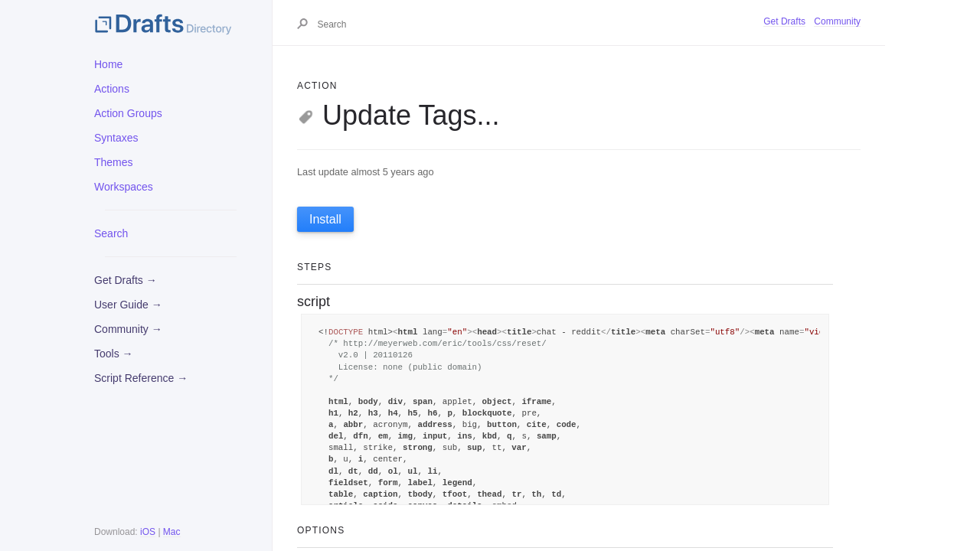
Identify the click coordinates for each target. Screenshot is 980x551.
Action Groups (128, 113)
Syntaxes (116, 138)
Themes (114, 162)
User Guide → (128, 305)
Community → (128, 329)
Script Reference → (141, 378)
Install (325, 219)
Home (108, 64)
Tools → (114, 354)
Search (111, 233)
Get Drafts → (126, 280)
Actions (112, 89)
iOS (148, 532)
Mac (172, 532)
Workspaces (124, 187)
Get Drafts (784, 21)
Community (837, 21)
